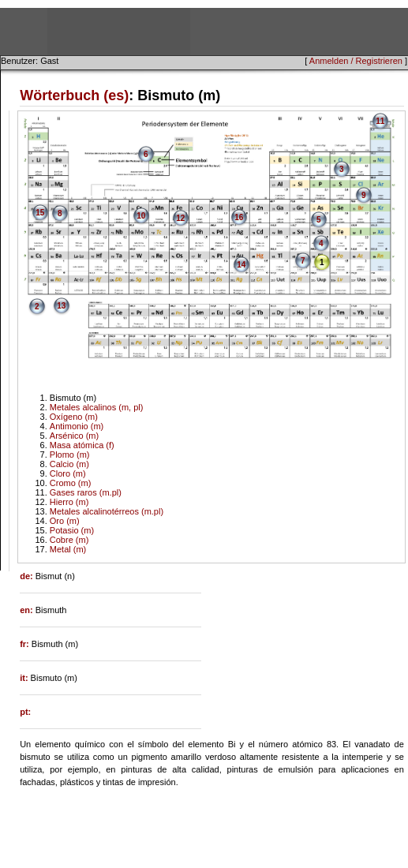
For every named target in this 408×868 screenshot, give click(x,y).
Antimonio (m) (77, 426)
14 (241, 265)
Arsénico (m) (74, 436)
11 (380, 121)
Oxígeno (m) (74, 417)
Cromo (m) (71, 483)
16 (239, 217)
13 (61, 306)
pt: (25, 712)
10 (141, 216)
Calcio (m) (69, 464)
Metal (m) (68, 549)
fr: (26, 644)
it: (25, 678)
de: (28, 576)
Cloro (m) (68, 473)
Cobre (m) (69, 540)
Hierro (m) (69, 502)
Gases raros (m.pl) (86, 492)
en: (28, 610)
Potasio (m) (72, 530)
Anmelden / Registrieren (356, 61)
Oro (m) (65, 521)
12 (180, 218)
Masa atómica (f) (82, 445)
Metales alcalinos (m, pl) (97, 407)
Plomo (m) (70, 455)
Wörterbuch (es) (74, 95)
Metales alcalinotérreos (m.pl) (107, 511)
